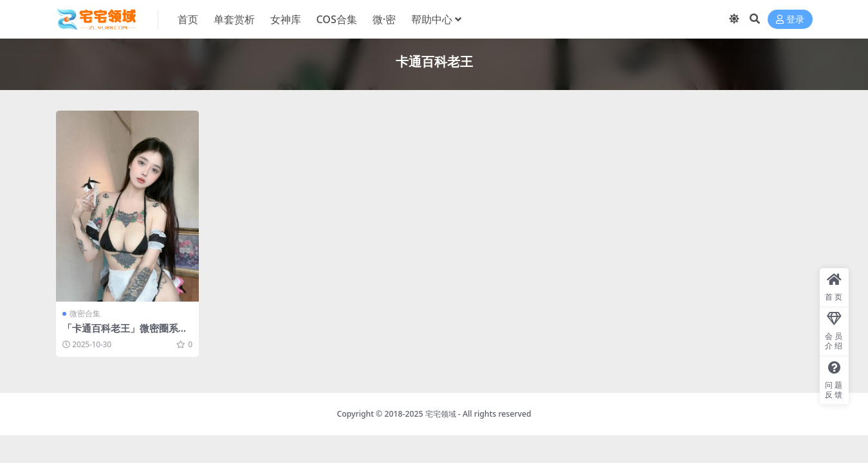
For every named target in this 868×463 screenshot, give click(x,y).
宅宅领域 (441, 414)
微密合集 (85, 313)
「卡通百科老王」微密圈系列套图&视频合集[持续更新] (125, 334)
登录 (790, 20)
